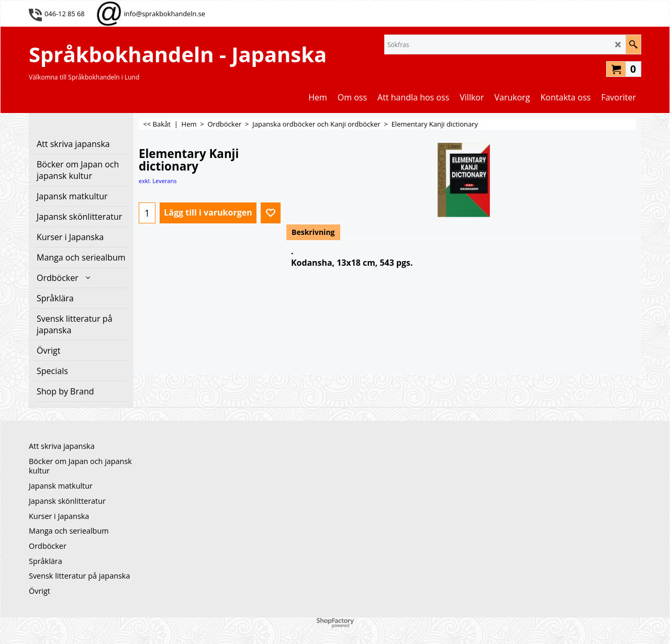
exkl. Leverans (158, 181)
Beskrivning (313, 232)
